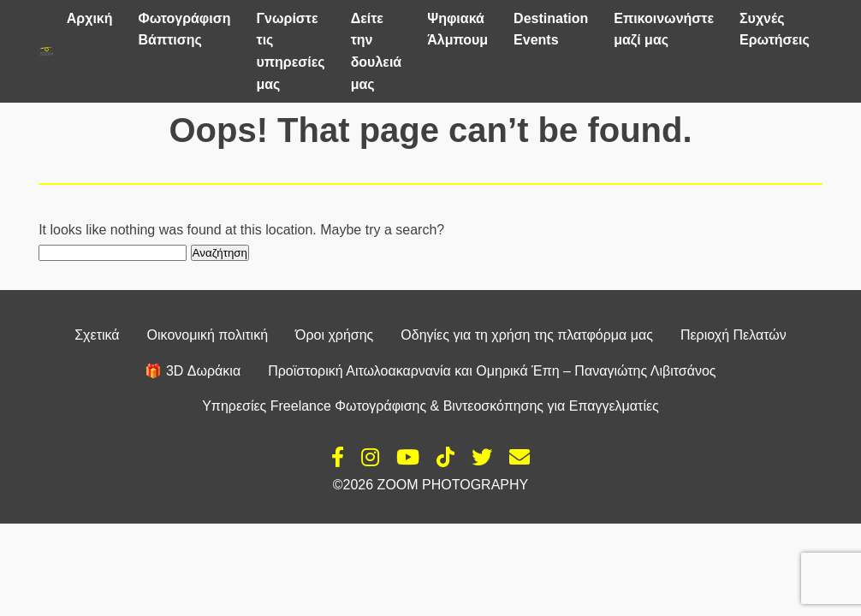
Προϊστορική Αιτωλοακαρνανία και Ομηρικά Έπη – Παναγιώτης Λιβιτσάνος (492, 371)
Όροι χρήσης (334, 335)
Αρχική (90, 18)
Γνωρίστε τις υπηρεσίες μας (290, 51)
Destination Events (551, 30)
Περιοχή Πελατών (733, 335)
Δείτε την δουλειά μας (377, 51)
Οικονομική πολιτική (208, 335)
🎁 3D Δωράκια (193, 371)
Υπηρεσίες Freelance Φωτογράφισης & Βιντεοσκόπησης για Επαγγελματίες (430, 406)
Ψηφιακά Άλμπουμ (457, 30)
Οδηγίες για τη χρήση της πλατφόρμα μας (527, 335)
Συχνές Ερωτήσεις (775, 30)
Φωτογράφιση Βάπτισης (185, 30)
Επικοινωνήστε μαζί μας (664, 30)
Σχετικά (97, 335)
